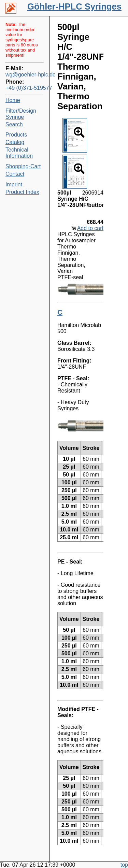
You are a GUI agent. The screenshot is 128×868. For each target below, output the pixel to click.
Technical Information (19, 153)
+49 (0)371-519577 (25, 88)
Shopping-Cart (23, 166)
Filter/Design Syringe (21, 114)
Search (14, 124)
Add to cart (90, 228)
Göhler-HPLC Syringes (74, 6)
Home (13, 100)
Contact (15, 174)
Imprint (14, 184)
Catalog (15, 142)
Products (16, 135)
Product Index (22, 192)
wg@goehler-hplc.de (25, 75)
